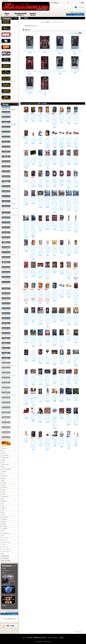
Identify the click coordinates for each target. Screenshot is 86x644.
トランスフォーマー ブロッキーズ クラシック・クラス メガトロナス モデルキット (33, 440)
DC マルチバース (6, 349)
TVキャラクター (6, 73)
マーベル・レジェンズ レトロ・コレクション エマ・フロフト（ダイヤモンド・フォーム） (69, 270)
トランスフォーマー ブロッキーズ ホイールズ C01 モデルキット (62, 114)
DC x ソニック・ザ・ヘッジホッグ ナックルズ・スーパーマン (62, 157)
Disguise (3, 460)
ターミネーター (6, 258)
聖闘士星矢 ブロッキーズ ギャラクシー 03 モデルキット (47, 114)
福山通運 (4, 605)
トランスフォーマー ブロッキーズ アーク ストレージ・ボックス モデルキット (47, 138)
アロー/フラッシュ (6, 133)
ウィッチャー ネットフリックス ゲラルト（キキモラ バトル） (60, 65)
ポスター (6, 414)
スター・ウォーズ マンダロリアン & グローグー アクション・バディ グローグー (76, 316)
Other (3, 554)
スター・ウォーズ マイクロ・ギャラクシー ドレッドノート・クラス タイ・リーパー (40, 198)
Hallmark (4, 478)
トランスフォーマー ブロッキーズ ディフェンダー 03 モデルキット (33, 290)
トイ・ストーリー (6, 278)
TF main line (4, 519)
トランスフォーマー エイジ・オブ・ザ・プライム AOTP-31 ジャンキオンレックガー (76, 138)
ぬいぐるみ (6, 389)
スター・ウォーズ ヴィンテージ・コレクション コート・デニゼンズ (55, 357)
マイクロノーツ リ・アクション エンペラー (26, 136)
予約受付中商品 (5, 556)
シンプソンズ (6, 192)
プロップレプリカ (6, 404)
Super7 (3, 515)
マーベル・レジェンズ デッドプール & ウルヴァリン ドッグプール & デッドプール (47, 270)
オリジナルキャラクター (7, 86)
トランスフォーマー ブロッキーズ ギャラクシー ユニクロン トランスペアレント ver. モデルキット (55, 291)
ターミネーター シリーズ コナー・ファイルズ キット (62, 394)
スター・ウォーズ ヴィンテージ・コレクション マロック (33, 314)
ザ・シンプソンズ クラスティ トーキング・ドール (76, 246)
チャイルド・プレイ (6, 268)
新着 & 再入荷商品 (6, 561)
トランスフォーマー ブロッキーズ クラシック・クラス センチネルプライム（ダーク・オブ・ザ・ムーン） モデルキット (76, 293)
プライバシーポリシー (53, 637)
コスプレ (6, 384)
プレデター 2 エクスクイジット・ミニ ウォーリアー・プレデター (55, 375)
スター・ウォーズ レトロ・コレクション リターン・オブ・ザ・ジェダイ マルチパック (47, 377)
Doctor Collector (5, 464)
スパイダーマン (6, 238)
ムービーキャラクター (7, 67)
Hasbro (3, 480)
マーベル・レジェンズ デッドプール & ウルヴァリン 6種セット (34, 269)
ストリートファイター (7, 223)
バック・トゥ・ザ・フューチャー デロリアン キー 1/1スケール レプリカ (62, 222)
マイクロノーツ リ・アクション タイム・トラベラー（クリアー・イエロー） (69, 115)
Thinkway (4, 522)
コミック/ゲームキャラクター (9, 79)
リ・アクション (6, 433)
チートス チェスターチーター (26, 436)
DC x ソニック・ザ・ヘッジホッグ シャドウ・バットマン (55, 157)
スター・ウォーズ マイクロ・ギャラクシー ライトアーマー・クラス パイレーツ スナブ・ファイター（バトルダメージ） (55, 201)
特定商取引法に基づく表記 (40, 637)
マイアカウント (81, 7)
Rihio (3, 510)
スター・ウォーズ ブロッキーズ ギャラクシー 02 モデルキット (34, 178)
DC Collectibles (5, 455)
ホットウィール (6, 329)
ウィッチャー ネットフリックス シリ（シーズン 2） (30, 44)
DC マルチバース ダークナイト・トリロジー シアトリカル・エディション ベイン (62, 338)
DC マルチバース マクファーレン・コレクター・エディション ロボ (41, 157)
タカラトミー (5, 540)
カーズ (6, 157)
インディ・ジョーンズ (7, 138)
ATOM (12, 626)
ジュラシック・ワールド (7, 187)
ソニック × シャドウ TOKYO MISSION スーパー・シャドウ (62, 178)
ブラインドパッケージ (7, 399)
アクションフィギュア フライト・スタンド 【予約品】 (34, 414)
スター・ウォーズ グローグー (9, 202)
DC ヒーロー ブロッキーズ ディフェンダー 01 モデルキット (33, 114)
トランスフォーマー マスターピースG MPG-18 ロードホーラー (69, 289)
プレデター (6, 324)
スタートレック (6, 219)
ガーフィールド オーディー (26, 176)
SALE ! (6, 444)
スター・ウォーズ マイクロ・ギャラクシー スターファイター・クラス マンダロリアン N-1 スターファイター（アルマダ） (26, 226)
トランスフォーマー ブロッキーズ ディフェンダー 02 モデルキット (26, 290)
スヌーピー (6, 233)
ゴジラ (6, 182)
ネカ (6, 54)
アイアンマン (6, 118)
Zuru (3, 535)
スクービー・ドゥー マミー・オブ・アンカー (41, 394)
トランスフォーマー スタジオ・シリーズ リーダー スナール (55, 222)
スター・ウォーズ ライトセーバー (10, 214)
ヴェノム (6, 143)
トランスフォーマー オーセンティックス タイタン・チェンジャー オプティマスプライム (26, 377)
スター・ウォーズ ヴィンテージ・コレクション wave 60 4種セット (40, 178)
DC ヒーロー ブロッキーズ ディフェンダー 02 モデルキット (26, 114)
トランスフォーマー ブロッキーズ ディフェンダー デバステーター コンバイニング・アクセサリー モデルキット (55, 117)
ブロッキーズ (6, 48)
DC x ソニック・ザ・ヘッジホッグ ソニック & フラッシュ (76, 157)
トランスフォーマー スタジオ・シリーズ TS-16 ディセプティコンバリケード (55, 138)
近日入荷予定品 (5, 558)
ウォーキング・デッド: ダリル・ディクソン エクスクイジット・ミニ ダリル (26, 396)
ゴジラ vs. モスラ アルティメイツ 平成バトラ (69, 394)
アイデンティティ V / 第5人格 (9, 123)
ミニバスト (6, 424)
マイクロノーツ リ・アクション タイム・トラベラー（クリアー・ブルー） (76, 115)
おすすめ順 (71, 33)
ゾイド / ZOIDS (6, 248)
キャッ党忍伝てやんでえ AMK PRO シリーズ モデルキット (47, 415)
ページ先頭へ (78, 632)
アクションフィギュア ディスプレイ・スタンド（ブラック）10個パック (55, 438)
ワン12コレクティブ (6, 438)
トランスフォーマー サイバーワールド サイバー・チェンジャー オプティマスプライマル (48, 159)
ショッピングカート (75, 14)
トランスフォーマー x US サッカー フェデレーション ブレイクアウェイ (26, 269)
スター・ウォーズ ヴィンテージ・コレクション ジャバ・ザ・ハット (62, 376)
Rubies (3, 512)
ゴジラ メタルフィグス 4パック (62, 413)
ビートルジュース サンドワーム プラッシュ (41, 136)
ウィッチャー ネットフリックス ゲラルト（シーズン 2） (75, 44)
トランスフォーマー (6, 29)
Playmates (4, 508)
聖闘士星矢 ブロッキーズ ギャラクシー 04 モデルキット (40, 114)
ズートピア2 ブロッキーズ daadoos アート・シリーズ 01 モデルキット (48, 247)
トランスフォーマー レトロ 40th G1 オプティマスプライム (69, 375)
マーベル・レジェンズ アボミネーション (76, 394)
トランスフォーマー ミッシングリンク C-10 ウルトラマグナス (62, 289)
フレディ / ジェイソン (7, 319)
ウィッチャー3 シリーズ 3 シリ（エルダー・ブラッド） (30, 65)
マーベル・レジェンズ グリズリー (55, 267)
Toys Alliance (5, 526)
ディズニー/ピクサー (7, 61)
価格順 (76, 33)
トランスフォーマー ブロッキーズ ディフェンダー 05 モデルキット (47, 290)
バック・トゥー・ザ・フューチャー (10, 284)
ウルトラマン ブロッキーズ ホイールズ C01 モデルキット (62, 356)
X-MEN (6, 354)
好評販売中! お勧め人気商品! (8, 108)
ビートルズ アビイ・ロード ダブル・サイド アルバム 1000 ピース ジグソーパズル (34, 338)
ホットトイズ (5, 547)
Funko (3, 474)
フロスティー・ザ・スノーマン (69, 334)
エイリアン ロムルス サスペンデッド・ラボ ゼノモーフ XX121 (48, 356)
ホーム (7, 14)
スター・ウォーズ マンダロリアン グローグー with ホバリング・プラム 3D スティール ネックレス (48, 440)
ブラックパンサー (6, 309)
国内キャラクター (6, 92)
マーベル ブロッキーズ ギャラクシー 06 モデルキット (62, 246)
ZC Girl (6, 359)
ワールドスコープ (6, 552)
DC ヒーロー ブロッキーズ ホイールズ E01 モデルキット (33, 157)
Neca (3, 503)
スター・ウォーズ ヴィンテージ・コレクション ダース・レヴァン (40, 376)
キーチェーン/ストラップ (8, 379)
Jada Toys (4, 485)
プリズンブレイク (6, 314)
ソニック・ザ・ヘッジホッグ (9, 253)
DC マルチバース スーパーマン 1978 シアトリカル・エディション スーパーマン (55, 337)
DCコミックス (6, 42)
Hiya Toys (4, 483)
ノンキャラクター (6, 98)
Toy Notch (4, 524)
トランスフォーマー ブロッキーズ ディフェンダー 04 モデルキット (40, 290)
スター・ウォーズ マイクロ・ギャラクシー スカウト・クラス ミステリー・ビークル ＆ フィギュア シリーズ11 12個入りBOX (34, 226)
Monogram (4, 501)
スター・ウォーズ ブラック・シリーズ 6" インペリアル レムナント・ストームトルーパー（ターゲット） (48, 317)
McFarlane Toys (5, 496)
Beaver (3, 451)
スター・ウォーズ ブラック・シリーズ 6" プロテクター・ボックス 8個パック (69, 439)
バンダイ (4, 545)
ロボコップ (6, 344)
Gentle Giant (4, 476)
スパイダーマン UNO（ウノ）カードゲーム (26, 245)
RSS (8, 626)
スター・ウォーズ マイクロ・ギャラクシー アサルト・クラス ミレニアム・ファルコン (76, 357)
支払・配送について (21, 14)
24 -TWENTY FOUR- (6, 113)
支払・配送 (29, 637)
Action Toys (4, 448)
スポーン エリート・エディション (26, 413)
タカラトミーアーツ (6, 542)
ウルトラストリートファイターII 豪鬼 (26, 355)
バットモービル (6, 294)
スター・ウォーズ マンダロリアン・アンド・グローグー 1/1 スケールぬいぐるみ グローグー (26, 159)
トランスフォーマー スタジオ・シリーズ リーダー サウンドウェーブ (40, 337)
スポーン (6, 243)
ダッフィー (6, 263)
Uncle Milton (4, 529)
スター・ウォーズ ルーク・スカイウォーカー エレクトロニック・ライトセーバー (76, 223)
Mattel (3, 494)
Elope (3, 467)
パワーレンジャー (6, 304)
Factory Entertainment (6, 469)
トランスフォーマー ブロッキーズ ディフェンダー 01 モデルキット (76, 269)
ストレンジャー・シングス (8, 228)
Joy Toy (3, 490)
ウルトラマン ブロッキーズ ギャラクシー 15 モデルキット (76, 375)
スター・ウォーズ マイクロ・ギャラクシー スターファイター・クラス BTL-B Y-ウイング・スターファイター (69, 200)
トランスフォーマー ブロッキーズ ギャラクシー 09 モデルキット (41, 356)
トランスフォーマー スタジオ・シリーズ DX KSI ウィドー (40, 438)
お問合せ (33, 14)
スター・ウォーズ (6, 23)
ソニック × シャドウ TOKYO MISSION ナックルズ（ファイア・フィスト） (69, 179)
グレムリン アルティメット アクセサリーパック (34, 196)
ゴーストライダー (6, 177)
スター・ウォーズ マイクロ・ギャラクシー (10, 208)
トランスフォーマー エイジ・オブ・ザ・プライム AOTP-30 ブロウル (69, 138)
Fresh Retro (4, 471)
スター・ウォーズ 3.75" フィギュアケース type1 (34, 355)
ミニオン (6, 339)
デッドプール (6, 273)
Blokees (3, 453)
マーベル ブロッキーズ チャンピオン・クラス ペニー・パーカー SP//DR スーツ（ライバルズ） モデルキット (34, 249)
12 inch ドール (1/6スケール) (8, 364)
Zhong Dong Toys (5, 533)
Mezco (3, 499)
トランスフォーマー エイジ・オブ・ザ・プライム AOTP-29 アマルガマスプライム (62, 138)
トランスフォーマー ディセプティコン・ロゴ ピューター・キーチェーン (62, 439)
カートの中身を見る (9, 613)
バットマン (6, 289)
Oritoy (3, 506)
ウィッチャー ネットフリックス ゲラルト (30, 84)
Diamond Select (5, 457)
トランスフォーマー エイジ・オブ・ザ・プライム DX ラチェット (47, 222)
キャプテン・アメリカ (7, 162)
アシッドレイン (6, 128)
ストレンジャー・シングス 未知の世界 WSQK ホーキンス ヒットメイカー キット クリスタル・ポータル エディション (55, 418)
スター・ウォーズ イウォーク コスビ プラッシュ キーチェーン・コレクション (69, 316)
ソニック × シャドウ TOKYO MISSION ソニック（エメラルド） (48, 178)
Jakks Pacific (4, 487)
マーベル (6, 35)
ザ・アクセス (5, 538)
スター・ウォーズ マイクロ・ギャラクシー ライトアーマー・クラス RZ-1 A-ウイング (47, 198)
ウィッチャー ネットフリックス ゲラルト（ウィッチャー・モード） (60, 44)
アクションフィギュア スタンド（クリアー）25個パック (76, 438)
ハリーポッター (6, 299)
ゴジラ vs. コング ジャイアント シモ (47, 335)
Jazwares (4, 492)
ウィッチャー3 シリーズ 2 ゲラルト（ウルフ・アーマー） (45, 85)
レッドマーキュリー (6, 549)
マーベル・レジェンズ (7, 334)
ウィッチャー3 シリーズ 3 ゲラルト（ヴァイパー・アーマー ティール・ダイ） (45, 65)
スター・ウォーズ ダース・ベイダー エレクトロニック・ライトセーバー (69, 222)
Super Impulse (5, 517)
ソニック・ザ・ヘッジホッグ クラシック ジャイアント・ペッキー (76, 178)
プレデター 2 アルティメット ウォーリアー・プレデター (48, 394)
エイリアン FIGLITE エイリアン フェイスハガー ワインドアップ (55, 314)
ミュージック (6, 428)
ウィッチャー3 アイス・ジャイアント (45, 44)
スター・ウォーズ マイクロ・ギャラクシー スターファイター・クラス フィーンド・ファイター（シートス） (76, 200)
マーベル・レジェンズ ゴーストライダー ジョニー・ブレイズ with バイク (40, 269)
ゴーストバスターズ (6, 172)
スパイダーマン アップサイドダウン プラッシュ (33, 136)
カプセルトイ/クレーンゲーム (9, 374)
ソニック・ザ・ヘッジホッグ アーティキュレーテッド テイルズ (26, 197)
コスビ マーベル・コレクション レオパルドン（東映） (55, 394)
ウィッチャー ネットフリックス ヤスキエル (75, 64)
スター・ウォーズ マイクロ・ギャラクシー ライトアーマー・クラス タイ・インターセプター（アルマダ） (62, 200)
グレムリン (6, 167)
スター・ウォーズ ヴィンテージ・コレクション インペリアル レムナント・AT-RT (40, 316)
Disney (3, 462)
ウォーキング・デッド (7, 148)
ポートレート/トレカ (7, 409)
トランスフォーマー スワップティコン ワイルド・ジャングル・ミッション (33, 376)
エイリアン (6, 153)
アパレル (6, 369)
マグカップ (6, 419)
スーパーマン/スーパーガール (9, 197)
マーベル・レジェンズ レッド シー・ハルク (62, 267)
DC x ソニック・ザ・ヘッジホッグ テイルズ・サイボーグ (69, 157)
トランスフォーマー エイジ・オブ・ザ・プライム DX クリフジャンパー (40, 222)
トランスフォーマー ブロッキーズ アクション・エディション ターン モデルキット (69, 416)
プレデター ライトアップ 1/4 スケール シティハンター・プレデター (41, 415)
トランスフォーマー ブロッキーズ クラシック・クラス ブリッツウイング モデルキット (26, 316)
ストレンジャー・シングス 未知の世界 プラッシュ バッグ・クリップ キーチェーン (33, 396)
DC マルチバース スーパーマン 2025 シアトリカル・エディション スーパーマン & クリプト (76, 416)
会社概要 (4, 568)
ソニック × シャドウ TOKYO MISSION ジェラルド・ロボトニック (55, 178)
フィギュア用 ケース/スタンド (9, 394)
